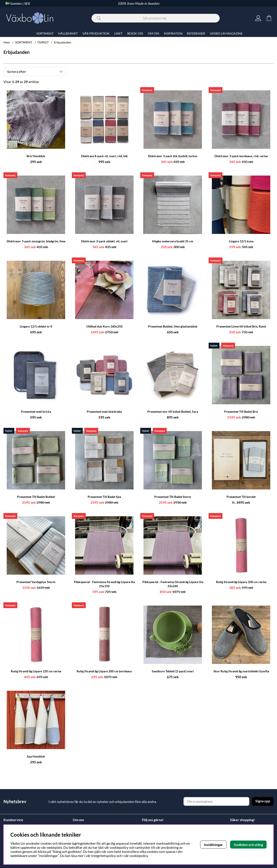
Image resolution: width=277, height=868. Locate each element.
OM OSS (153, 33)
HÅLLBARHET (68, 33)
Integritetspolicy (103, 856)
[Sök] (156, 18)
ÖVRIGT (43, 42)
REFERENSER (196, 33)
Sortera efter (17, 71)
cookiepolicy (139, 856)
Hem (7, 42)
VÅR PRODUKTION (96, 33)
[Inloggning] (258, 18)
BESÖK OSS (135, 33)
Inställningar (213, 845)
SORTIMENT (24, 42)
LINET (118, 33)
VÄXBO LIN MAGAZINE (226, 33)
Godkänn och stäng (248, 845)
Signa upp (263, 801)
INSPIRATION (173, 33)
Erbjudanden (63, 42)
